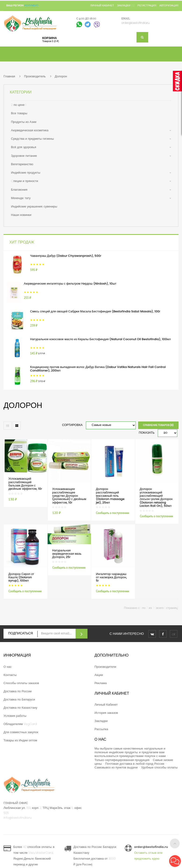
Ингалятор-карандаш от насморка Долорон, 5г (111, 577)
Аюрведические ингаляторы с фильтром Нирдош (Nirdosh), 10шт (70, 284)
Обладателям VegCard (20, 724)
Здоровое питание (24, 156)
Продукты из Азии (24, 122)
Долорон (61, 76)
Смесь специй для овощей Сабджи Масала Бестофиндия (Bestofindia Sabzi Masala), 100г (95, 311)
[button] (175, 861)
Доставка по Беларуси (19, 699)
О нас (8, 667)
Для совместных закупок (21, 732)
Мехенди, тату (21, 198)
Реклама (101, 683)
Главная (9, 76)
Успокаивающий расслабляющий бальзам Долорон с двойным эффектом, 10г (25, 484)
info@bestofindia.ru (17, 818)
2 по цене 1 (19, 105)
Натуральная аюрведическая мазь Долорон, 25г (67, 554)
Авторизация (169, 5)
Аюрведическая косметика (30, 130)
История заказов (106, 713)
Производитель (35, 76)
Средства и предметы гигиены (32, 139)
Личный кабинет (102, 5)
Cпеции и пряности (24, 181)
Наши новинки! (21, 215)
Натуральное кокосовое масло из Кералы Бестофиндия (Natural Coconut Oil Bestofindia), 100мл (100, 339)
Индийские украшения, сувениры (34, 206)
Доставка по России (18, 691)
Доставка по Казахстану (20, 708)
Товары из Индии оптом (20, 740)
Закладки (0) (126, 5)
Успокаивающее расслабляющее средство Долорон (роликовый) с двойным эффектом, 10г (69, 496)
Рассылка (101, 729)
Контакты (10, 675)
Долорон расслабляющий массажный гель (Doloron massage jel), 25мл (110, 496)
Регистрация (147, 5)
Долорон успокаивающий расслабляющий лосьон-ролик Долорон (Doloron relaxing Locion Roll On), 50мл (156, 497)
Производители (105, 667)
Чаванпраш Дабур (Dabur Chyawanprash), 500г (66, 256)
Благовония (19, 190)
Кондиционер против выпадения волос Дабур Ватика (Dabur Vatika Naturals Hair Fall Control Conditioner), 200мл (98, 369)
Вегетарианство (22, 164)
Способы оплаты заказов (21, 683)
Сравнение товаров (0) (158, 425)
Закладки (101, 721)
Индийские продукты (26, 173)
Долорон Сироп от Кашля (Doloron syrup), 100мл (21, 577)
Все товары (19, 113)
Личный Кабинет (106, 705)
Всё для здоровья (24, 147)
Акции (99, 675)
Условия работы (15, 716)
